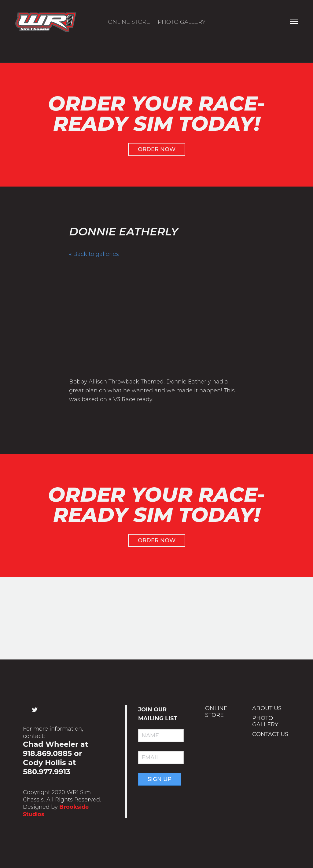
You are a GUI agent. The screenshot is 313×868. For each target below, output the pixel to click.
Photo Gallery (182, 22)
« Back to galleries (94, 254)
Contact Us (270, 734)
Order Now (157, 149)
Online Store (129, 22)
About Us (267, 708)
